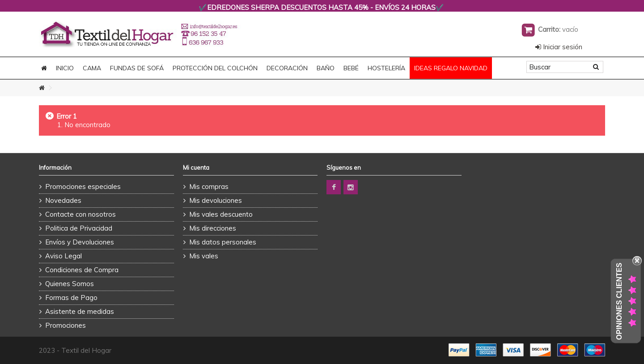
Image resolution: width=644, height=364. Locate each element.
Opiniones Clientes (619, 301)
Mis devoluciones (216, 200)
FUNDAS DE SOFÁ (137, 68)
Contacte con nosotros (80, 214)
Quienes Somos (70, 284)
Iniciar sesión (559, 47)
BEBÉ (351, 68)
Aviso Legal (64, 256)
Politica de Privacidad (79, 228)
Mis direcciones (213, 228)
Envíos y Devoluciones (80, 242)
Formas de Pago (71, 298)
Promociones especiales (83, 186)
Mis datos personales (223, 242)
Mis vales (204, 256)
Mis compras (209, 186)
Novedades (63, 200)
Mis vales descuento (221, 214)
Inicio (65, 68)
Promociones (66, 325)
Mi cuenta (196, 167)
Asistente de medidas (80, 311)
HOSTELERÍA (386, 68)
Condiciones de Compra (82, 270)
